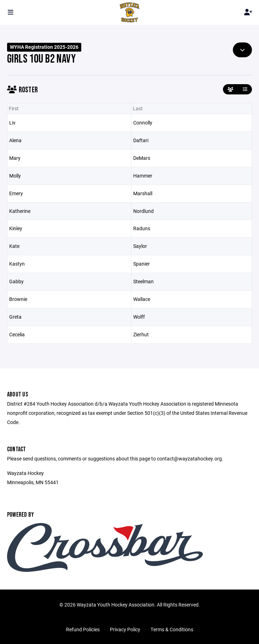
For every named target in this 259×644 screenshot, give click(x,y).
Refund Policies (83, 629)
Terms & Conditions (172, 629)
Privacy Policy (125, 629)
